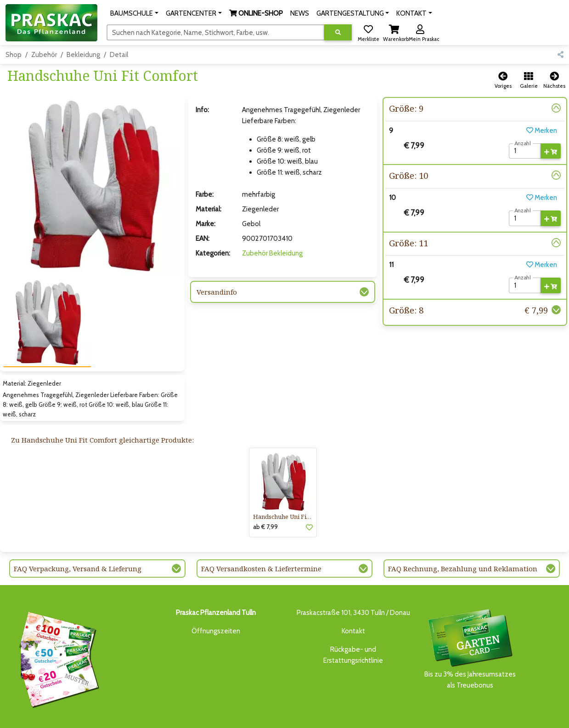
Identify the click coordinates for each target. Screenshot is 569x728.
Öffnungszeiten (216, 600)
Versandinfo (217, 292)
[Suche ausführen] (338, 32)
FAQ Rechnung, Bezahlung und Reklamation (463, 538)
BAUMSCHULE (117, 715)
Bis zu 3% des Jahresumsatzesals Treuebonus (470, 617)
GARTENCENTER (162, 715)
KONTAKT (411, 715)
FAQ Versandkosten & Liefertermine (261, 538)
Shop (14, 55)
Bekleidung (83, 55)
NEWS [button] (300, 13)
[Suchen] (216, 32)
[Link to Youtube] (555, 718)
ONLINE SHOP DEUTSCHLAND (357, 715)
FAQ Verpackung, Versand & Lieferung (78, 538)
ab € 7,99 (265, 496)
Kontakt (353, 600)
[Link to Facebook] (537, 718)
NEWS (245, 715)
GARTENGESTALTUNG (286, 715)
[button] (134, 13)
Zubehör (44, 55)
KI (431, 715)
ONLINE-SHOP (210, 715)
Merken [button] (542, 131)
